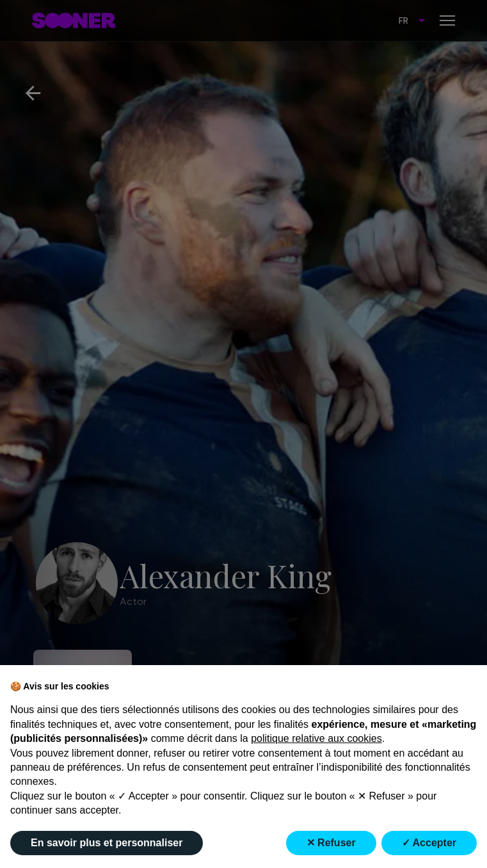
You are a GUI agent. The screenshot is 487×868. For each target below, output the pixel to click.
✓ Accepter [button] (429, 843)
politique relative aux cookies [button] (316, 738)
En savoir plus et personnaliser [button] (107, 843)
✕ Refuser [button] (331, 843)
